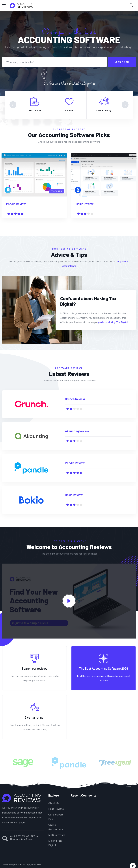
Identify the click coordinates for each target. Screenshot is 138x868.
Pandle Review (16, 204)
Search (122, 62)
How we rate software (21, 839)
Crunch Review (75, 399)
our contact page (15, 822)
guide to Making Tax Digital (113, 322)
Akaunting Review (77, 431)
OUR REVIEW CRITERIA (24, 836)
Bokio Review (85, 204)
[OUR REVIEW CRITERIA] (5, 839)
